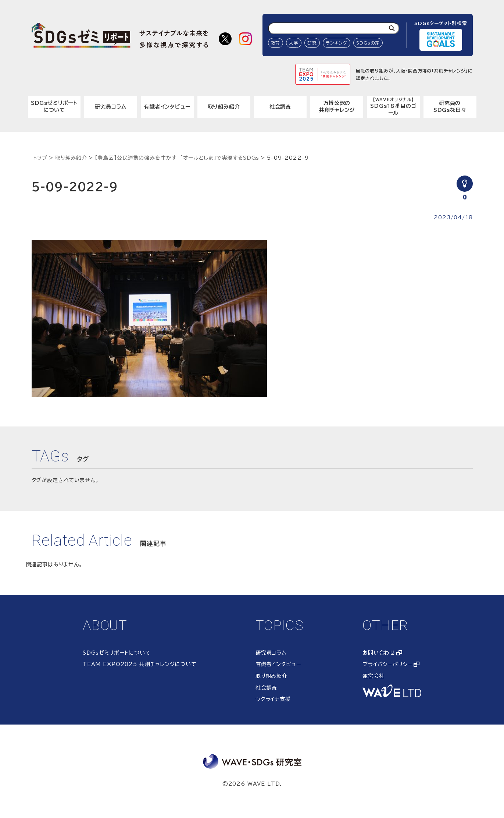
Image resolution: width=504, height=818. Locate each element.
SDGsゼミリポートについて (54, 107)
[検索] (392, 28)
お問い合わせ (379, 653)
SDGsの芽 (368, 43)
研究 (312, 43)
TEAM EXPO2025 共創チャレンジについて (140, 664)
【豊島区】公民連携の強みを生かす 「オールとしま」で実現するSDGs (177, 158)
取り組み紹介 (224, 107)
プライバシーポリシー (387, 664)
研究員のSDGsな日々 (450, 107)
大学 (294, 43)
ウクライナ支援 (273, 699)
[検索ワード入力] (334, 28)
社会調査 (280, 107)
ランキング (337, 43)
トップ (40, 158)
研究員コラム (111, 107)
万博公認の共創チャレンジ (337, 107)
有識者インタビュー (167, 107)
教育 (276, 43)
